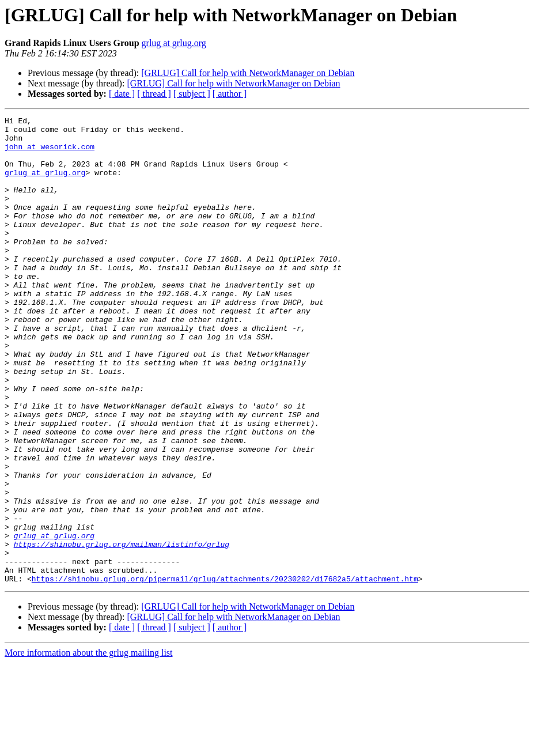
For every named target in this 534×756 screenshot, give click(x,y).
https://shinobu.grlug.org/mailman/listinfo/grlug (122, 630)
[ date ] (122, 94)
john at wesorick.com (50, 153)
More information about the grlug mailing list (89, 746)
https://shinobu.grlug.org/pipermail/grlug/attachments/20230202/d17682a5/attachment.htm (225, 672)
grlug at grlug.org (174, 43)
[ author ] (230, 94)
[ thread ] (154, 94)
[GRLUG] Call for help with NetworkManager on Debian (248, 73)
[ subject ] (192, 94)
